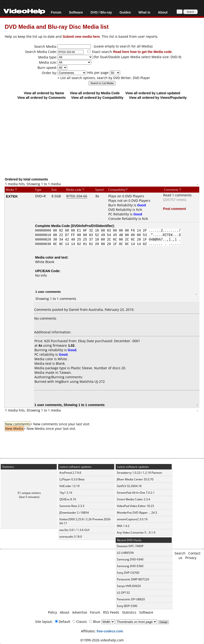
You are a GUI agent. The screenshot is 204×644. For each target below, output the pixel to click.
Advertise (80, 612)
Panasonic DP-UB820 (131, 599)
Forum (56, 12)
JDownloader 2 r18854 (74, 513)
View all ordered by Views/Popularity (158, 97)
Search (180, 553)
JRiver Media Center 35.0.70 (135, 479)
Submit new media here (81, 36)
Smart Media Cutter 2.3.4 (133, 499)
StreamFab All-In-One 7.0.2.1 (136, 493)
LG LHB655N (125, 553)
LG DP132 (123, 593)
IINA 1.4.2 (123, 526)
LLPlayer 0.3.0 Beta (72, 479)
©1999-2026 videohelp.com (102, 640)
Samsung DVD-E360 (130, 566)
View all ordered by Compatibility (97, 97)
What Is (144, 12)
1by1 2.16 (66, 493)
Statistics (129, 612)
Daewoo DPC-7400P (130, 546)
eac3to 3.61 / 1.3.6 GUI (74, 530)
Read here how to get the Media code (142, 52)
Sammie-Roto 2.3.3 (72, 506)
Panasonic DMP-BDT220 (133, 579)
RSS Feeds (111, 612)
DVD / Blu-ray (101, 12)
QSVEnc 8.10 (68, 499)
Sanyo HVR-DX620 (129, 586)
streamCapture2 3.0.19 (132, 519)
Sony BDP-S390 (127, 606)
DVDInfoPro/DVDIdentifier (92, 226)
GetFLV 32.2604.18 (129, 486)
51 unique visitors (29, 493)
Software (76, 12)
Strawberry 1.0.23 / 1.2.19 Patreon (139, 473)
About (163, 12)
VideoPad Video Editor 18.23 (135, 506)
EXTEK (12, 196)
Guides (125, 12)
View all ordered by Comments (42, 97)
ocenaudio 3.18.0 (71, 537)
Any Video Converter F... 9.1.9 (136, 533)
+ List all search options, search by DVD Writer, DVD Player (104, 78)
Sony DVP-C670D (128, 573)
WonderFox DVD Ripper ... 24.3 (137, 513)
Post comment (175, 209)
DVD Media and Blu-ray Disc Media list (57, 26)
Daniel (74, 310)
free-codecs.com (110, 631)
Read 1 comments (177, 195)
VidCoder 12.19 (69, 486)
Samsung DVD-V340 (130, 559)
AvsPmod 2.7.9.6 (70, 473)
